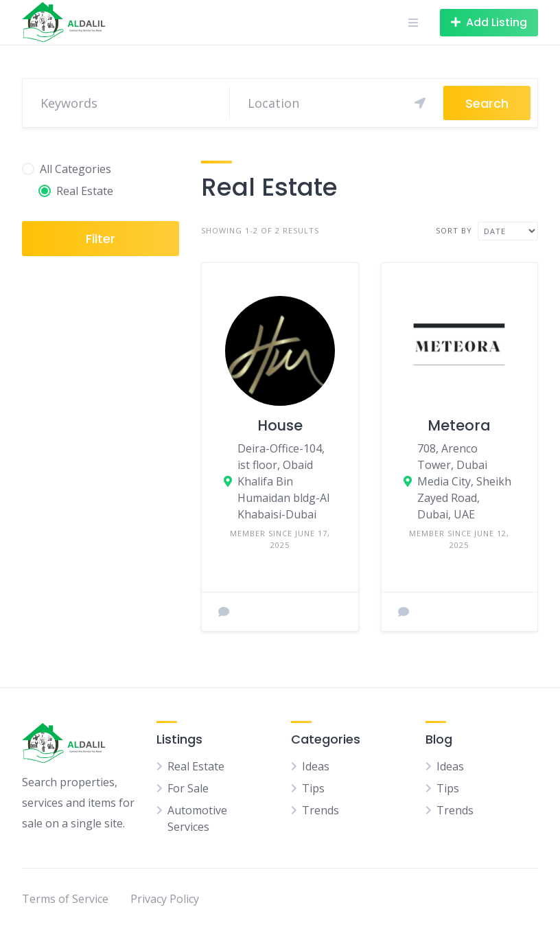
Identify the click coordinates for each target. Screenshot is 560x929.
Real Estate (196, 766)
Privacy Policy (165, 899)
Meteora (459, 425)
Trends (320, 810)
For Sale (188, 788)
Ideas (316, 766)
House (280, 425)
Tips (313, 788)
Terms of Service (65, 899)
